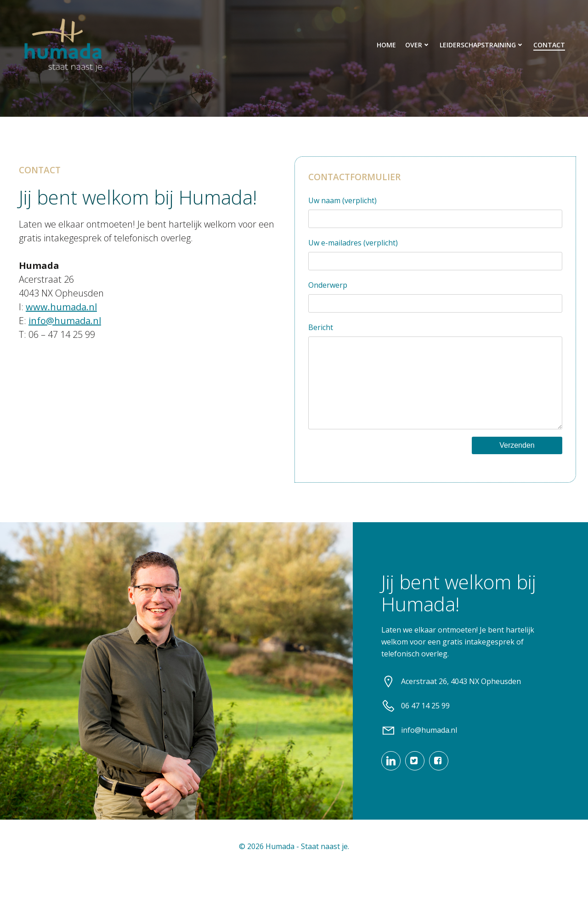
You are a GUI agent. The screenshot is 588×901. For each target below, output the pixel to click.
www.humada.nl (60, 309)
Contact (550, 45)
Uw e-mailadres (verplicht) (435, 256)
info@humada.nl (64, 323)
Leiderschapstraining (482, 45)
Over (418, 45)
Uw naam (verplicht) (435, 214)
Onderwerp (435, 299)
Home (387, 45)
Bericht (435, 387)
